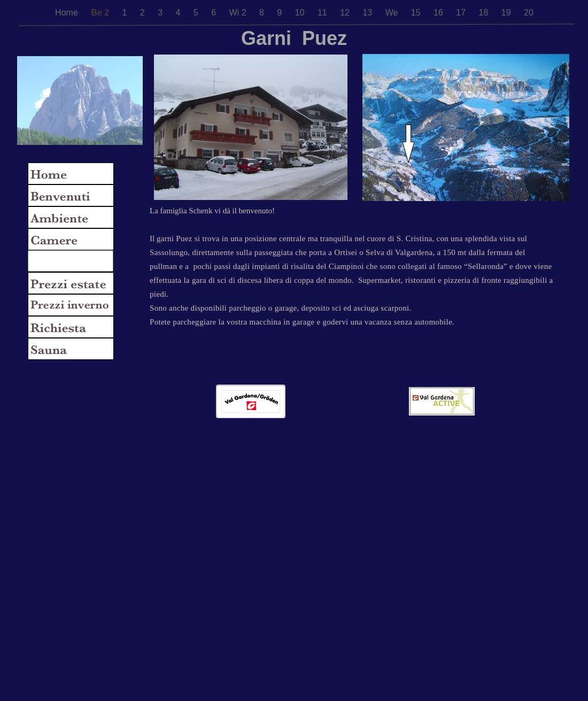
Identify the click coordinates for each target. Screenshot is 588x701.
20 (529, 13)
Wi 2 (239, 13)
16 (439, 13)
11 (323, 13)
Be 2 (101, 13)
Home (68, 13)
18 (485, 13)
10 (301, 13)
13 (368, 13)
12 (346, 13)
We (393, 13)
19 (507, 13)
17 (462, 13)
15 (417, 13)
